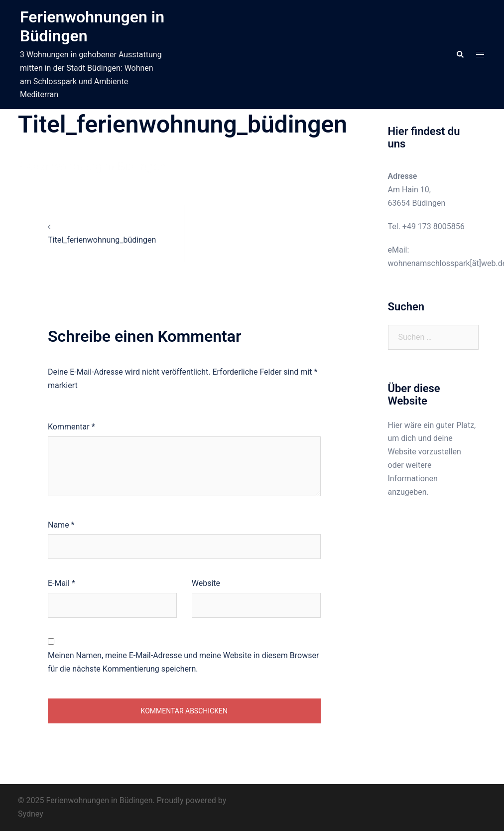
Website (206, 583)
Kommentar (71, 427)
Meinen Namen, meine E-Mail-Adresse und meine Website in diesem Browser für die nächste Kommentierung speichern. (183, 662)
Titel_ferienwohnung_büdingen (102, 240)
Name (61, 525)
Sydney (31, 814)
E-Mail (62, 583)
